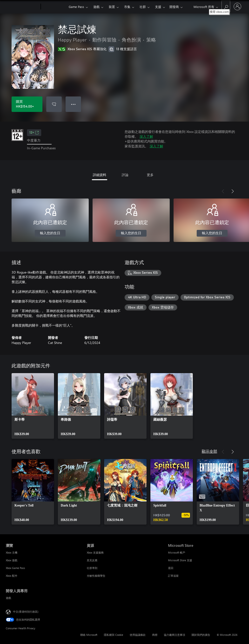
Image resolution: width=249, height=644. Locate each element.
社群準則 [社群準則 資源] (92, 568)
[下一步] (233, 191)
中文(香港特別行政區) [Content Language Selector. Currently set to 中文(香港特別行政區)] (26, 611)
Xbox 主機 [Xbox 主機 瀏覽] (12, 552)
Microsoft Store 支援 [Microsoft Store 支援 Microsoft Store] (180, 560)
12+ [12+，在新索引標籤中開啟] (34, 133)
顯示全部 (209, 451)
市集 (127, 7)
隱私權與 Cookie (114, 635)
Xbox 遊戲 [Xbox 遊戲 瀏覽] (12, 560)
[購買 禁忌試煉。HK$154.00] (27, 104)
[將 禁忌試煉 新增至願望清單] (54, 104)
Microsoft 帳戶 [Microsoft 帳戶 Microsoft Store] (177, 552)
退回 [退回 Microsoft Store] (171, 568)
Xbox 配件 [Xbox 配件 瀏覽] (12, 576)
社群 (143, 7)
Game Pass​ (76, 7)
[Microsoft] (22, 7)
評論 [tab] (125, 175)
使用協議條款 (138, 635)
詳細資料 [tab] (100, 175)
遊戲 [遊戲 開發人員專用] (8, 598)
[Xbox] (54, 7)
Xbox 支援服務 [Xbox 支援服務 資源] (95, 552)
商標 (155, 635)
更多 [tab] (150, 175)
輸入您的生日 (50, 233)
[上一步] (223, 191)
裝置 (112, 7)
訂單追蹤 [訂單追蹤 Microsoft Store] (173, 576)
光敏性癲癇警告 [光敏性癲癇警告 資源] (96, 576)
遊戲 (96, 7)
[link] (33, 406)
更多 (158, 7)
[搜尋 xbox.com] (226, 6)
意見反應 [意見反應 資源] (92, 560)
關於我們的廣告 (201, 635)
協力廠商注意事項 (175, 635)
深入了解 (146, 136)
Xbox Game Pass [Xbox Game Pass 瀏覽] (15, 568)
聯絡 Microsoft (89, 635)
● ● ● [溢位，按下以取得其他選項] (73, 104)
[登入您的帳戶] (237, 7)
